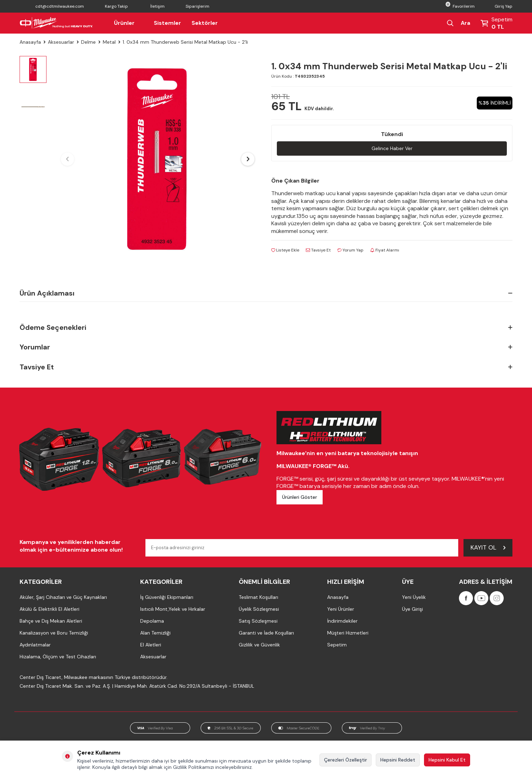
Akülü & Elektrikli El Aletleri (49, 609)
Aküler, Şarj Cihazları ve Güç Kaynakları (63, 597)
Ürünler (129, 23)
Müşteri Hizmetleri (348, 633)
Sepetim (337, 645)
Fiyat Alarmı (385, 250)
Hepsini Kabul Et (447, 760)
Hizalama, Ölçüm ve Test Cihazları (58, 657)
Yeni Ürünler (341, 609)
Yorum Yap (350, 250)
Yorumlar (266, 347)
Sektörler (205, 23)
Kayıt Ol (488, 547)
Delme (88, 42)
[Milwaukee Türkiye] (56, 23)
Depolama (152, 621)
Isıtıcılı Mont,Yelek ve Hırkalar (173, 609)
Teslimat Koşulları (258, 597)
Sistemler (167, 23)
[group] (158, 159)
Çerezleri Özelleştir (346, 760)
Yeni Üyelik (414, 597)
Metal (109, 42)
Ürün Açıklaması (266, 293)
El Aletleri (151, 645)
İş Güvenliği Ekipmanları (167, 597)
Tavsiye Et (318, 250)
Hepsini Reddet (398, 760)
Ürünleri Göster (300, 497)
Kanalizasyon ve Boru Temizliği (54, 633)
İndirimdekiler (342, 621)
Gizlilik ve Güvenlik (259, 645)
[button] (67, 159)
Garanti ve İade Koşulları (266, 633)
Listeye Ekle (285, 250)
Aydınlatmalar (35, 645)
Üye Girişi (412, 609)
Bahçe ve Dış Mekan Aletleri (51, 621)
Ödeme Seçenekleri (266, 328)
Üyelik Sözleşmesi (259, 609)
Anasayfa (30, 42)
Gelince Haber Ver (392, 148)
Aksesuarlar (61, 42)
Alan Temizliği (155, 633)
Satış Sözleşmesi (258, 621)
